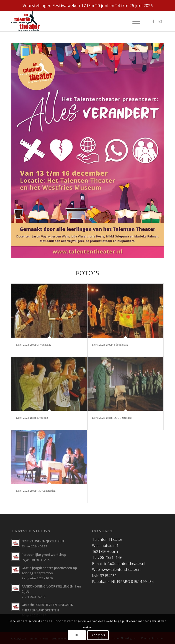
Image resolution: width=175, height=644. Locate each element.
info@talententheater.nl (125, 564)
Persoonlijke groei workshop (44, 555)
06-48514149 (111, 557)
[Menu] (134, 21)
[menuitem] (134, 21)
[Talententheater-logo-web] (27, 21)
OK (77, 635)
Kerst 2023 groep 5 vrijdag (32, 418)
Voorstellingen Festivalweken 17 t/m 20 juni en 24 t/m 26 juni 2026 (88, 5)
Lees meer (98, 635)
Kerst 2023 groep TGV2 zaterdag (36, 491)
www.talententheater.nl (121, 570)
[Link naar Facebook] (153, 21)
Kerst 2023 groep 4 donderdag (110, 345)
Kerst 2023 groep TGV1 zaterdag (112, 418)
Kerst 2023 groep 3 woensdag (34, 345)
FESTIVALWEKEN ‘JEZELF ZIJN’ (43, 541)
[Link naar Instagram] (160, 21)
